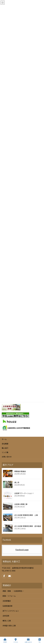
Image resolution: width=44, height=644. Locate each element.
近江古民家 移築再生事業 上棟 (26, 515)
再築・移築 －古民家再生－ (13, 591)
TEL (40, 641)
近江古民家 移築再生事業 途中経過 (28, 526)
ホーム (4, 439)
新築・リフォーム (9, 596)
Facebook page (22, 550)
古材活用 (6, 616)
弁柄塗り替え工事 (9, 626)
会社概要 (5, 444)
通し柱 (17, 482)
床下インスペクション (11, 611)
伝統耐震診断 (8, 606)
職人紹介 (5, 448)
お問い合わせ (7, 457)
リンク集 (5, 452)
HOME (5, 641)
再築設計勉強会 (20, 471)
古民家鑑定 (7, 601)
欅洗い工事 (7, 621)
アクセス (16, 641)
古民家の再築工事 (21, 504)
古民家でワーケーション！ (24, 493)
